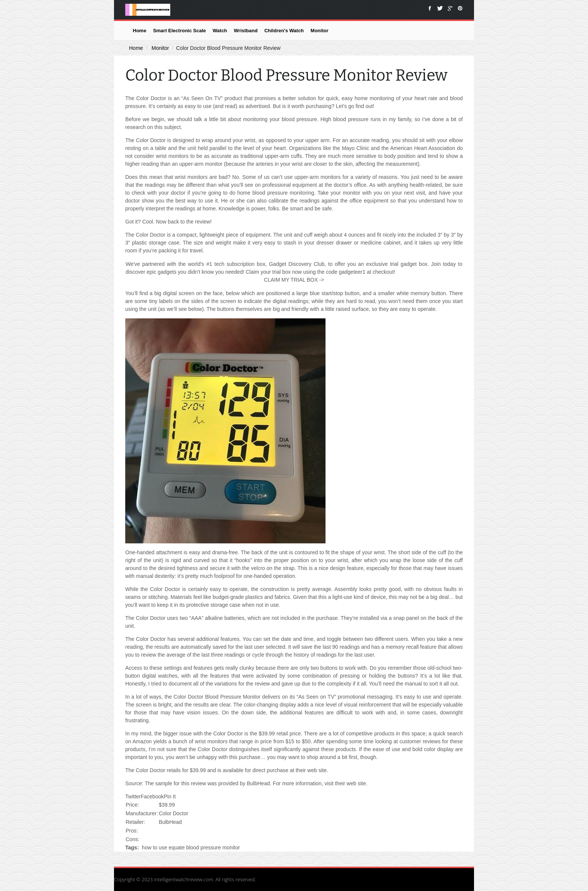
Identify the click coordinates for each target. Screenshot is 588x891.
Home (139, 31)
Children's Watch (284, 31)
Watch (220, 31)
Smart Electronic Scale (179, 31)
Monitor (319, 31)
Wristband (246, 31)
